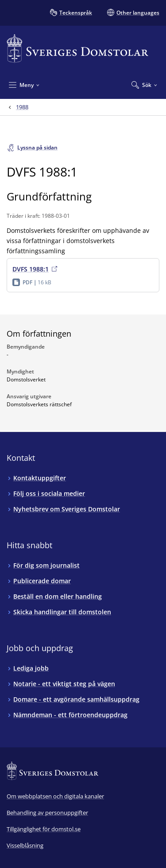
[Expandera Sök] (144, 85)
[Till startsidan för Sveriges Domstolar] (77, 49)
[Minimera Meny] (24, 85)
